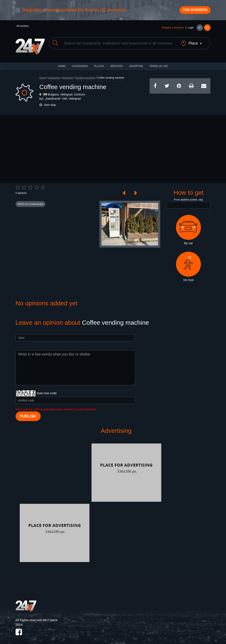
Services (116, 64)
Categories (54, 76)
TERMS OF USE (159, 64)
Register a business (173, 30)
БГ (200, 30)
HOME (62, 64)
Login (191, 30)
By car (188, 228)
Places (99, 64)
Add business (192, 11)
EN (207, 30)
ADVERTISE (136, 64)
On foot (188, 265)
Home (43, 76)
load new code (47, 391)
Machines (68, 76)
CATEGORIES (80, 64)
